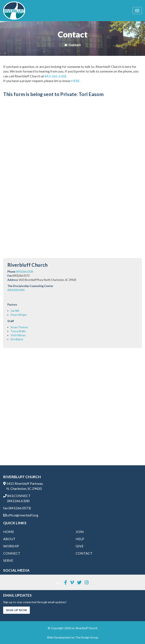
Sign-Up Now (16, 610)
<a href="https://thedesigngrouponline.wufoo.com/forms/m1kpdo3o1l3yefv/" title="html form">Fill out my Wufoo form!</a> (72, 178)
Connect (12, 553)
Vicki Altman (18, 335)
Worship (11, 546)
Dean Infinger (19, 315)
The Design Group (87, 637)
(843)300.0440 (16, 290)
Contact (84, 553)
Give (80, 546)
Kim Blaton (17, 339)
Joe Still (15, 311)
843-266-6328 (55, 76)
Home (9, 532)
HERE (75, 81)
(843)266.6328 (24, 272)
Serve (8, 560)
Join (80, 532)
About (9, 539)
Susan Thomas (19, 327)
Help (80, 539)
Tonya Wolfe (18, 331)
